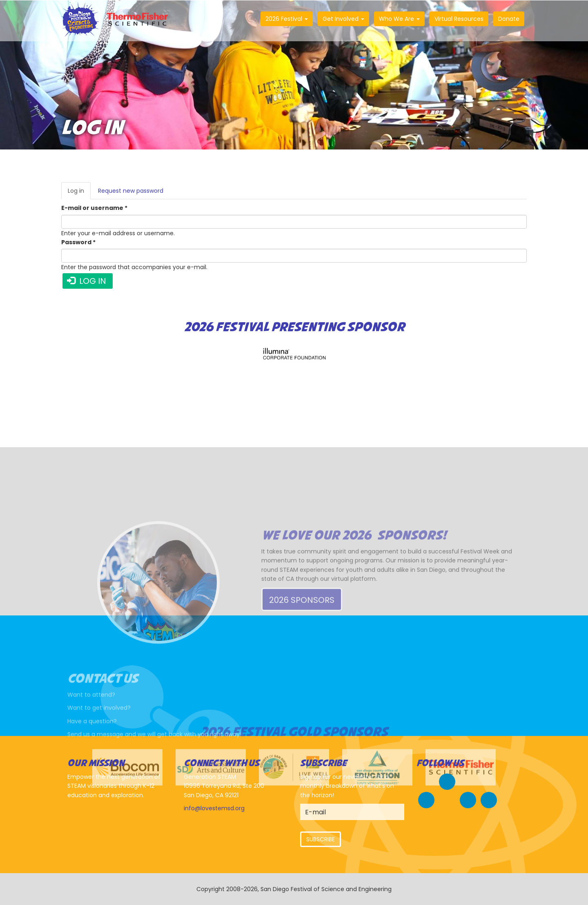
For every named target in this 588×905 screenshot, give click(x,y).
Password (78, 242)
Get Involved (343, 19)
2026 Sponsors (302, 638)
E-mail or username (94, 208)
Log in (79, 193)
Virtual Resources (459, 19)
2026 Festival (287, 19)
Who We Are (399, 19)
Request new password (131, 191)
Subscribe (321, 839)
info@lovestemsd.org (214, 808)
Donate (509, 19)
